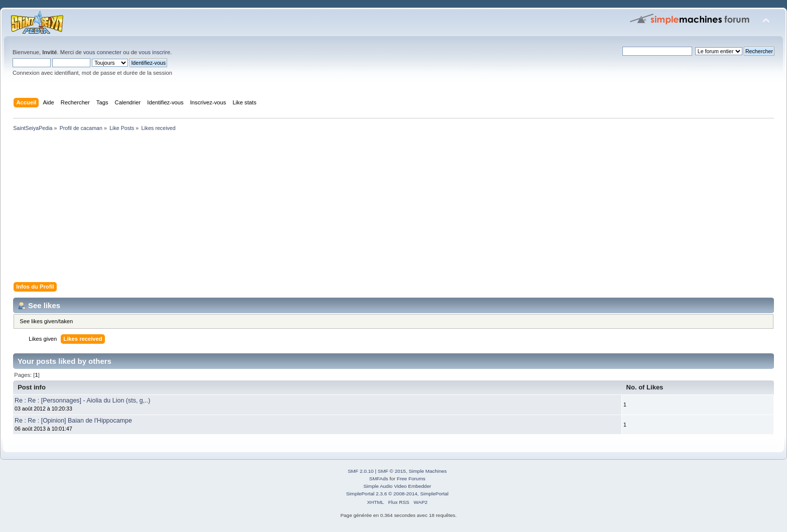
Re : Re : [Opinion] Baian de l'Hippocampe (73, 421)
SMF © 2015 (392, 471)
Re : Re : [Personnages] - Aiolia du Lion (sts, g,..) (82, 401)
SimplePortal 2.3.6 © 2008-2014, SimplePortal (397, 494)
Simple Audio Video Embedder (397, 486)
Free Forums (411, 479)
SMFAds (379, 479)
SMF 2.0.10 (361, 471)
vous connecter (102, 52)
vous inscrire (154, 52)
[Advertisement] (311, 209)
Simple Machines (428, 471)
